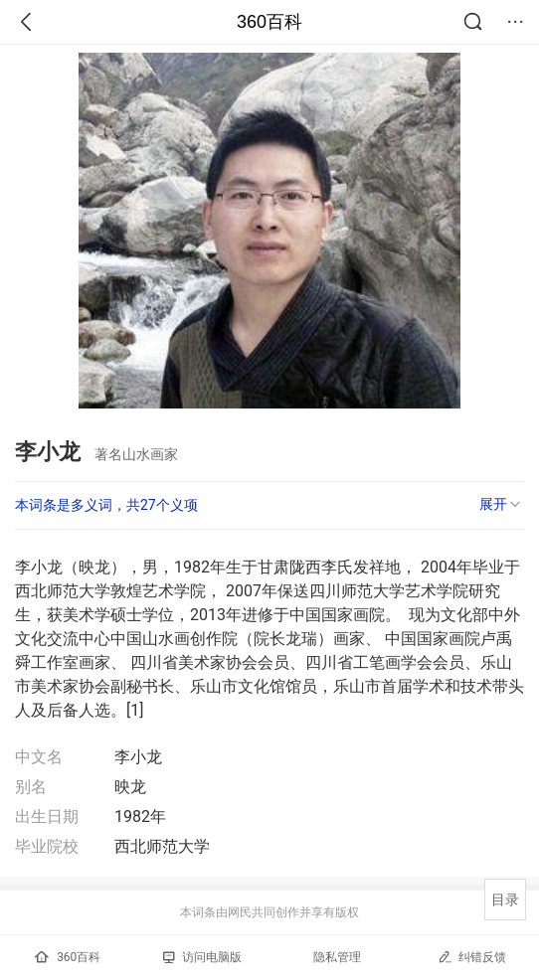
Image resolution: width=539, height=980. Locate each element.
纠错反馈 (472, 957)
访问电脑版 (202, 957)
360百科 (269, 22)
